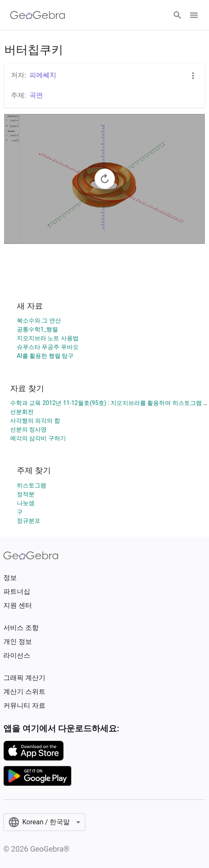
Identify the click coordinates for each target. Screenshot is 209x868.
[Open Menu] (194, 15)
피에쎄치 (43, 75)
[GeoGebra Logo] (38, 15)
